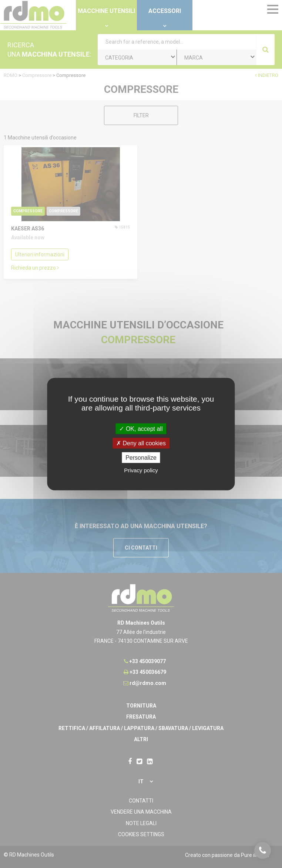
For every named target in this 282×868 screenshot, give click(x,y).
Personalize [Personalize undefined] (141, 458)
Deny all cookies (141, 443)
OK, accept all (141, 428)
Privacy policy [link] (141, 470)
